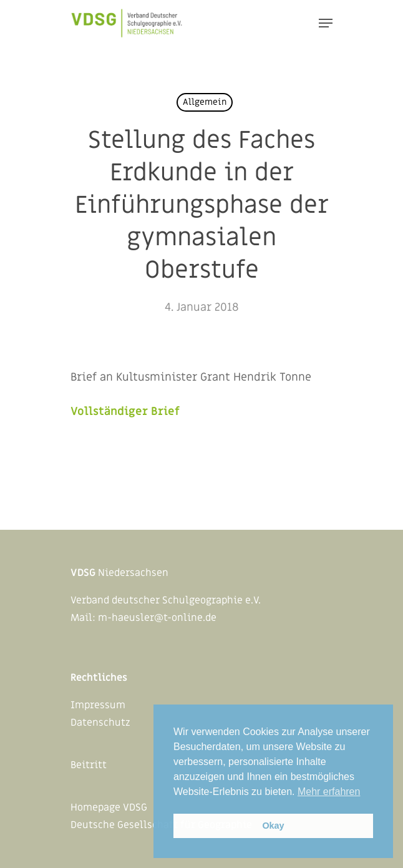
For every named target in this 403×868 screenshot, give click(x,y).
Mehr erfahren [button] (329, 792)
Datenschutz (100, 723)
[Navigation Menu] (326, 23)
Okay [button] (273, 826)
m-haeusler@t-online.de (157, 618)
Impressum (98, 705)
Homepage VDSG (109, 807)
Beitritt (89, 765)
